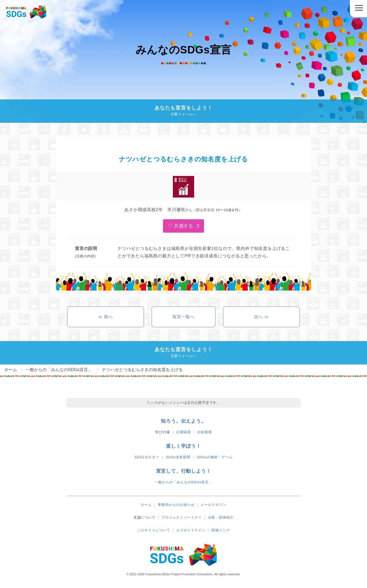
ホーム (146, 505)
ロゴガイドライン (191, 530)
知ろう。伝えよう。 (183, 421)
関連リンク (221, 530)
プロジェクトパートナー (182, 517)
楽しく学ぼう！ (183, 446)
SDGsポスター (147, 457)
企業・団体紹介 (221, 517)
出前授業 (205, 432)
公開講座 (183, 432)
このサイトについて (154, 530)
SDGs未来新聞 (178, 457)
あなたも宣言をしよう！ (183, 111)
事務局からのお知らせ (176, 505)
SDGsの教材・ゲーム (215, 457)
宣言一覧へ (183, 317)
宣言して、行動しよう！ (184, 471)
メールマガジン (213, 505)
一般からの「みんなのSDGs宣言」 (183, 482)
